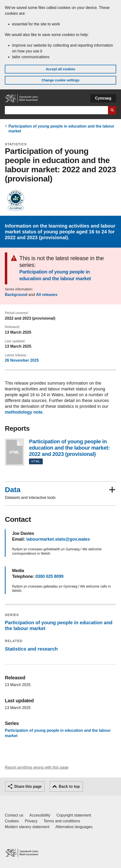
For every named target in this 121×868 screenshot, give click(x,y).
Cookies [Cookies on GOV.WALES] (12, 821)
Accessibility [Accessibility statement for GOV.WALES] (40, 815)
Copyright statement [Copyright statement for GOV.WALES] (74, 815)
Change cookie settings (60, 80)
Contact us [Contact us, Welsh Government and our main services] (14, 815)
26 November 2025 (22, 360)
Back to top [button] (69, 786)
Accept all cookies (60, 69)
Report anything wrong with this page (37, 767)
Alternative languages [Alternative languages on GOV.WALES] (74, 827)
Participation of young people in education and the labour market (55, 275)
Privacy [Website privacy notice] (31, 821)
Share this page (28, 786)
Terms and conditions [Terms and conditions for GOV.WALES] (62, 821)
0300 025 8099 (49, 576)
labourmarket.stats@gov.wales (58, 539)
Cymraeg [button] (103, 98)
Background (16, 295)
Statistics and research (31, 649)
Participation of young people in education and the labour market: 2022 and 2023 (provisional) (14, 452)
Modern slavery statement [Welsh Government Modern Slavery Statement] (27, 827)
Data (13, 490)
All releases (47, 295)
